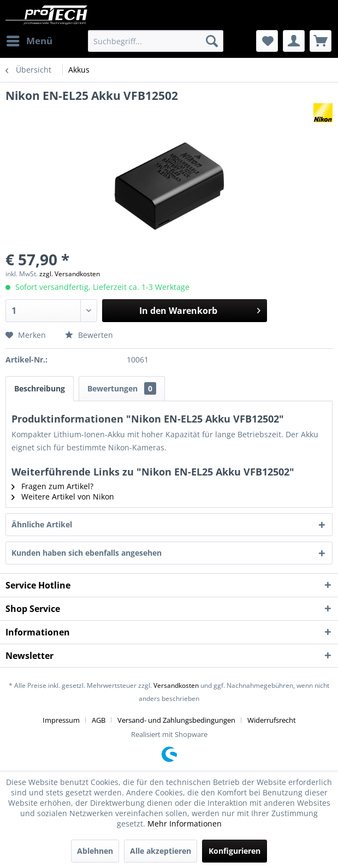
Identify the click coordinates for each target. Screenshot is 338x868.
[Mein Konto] (294, 41)
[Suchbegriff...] (156, 41)
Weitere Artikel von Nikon (63, 497)
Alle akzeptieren (161, 851)
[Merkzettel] (267, 41)
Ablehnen (95, 851)
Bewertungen (122, 388)
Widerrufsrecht (272, 720)
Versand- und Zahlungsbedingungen (176, 720)
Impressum (61, 720)
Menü (29, 40)
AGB (99, 720)
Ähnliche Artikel (42, 524)
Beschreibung (40, 388)
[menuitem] (29, 41)
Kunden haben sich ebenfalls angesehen (87, 553)
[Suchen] (212, 41)
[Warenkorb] (321, 41)
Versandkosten (176, 685)
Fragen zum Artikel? (52, 486)
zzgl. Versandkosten (70, 274)
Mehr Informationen (185, 824)
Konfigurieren (235, 851)
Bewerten (89, 335)
